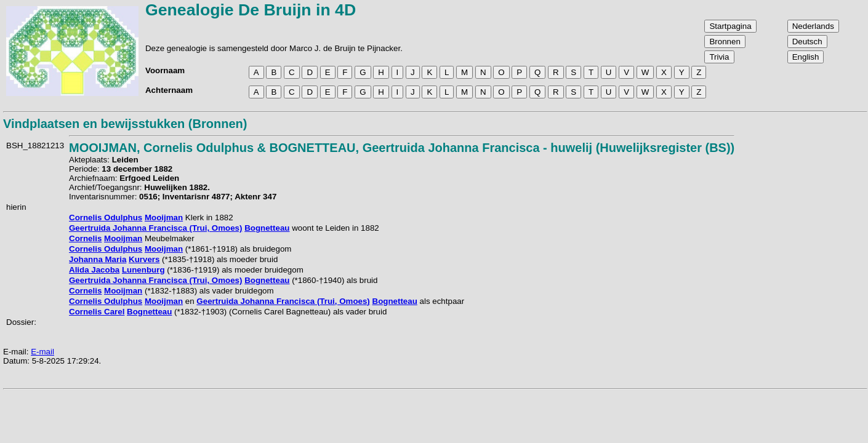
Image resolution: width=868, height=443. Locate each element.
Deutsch (807, 42)
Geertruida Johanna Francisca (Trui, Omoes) (155, 228)
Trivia (719, 57)
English (806, 57)
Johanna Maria (98, 259)
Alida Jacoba (94, 270)
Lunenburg (143, 270)
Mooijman (164, 218)
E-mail (42, 352)
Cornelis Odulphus (106, 218)
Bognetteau (267, 228)
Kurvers (144, 259)
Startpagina (730, 26)
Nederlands (813, 26)
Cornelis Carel (97, 312)
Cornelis (85, 238)
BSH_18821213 (35, 146)
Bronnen (725, 42)
